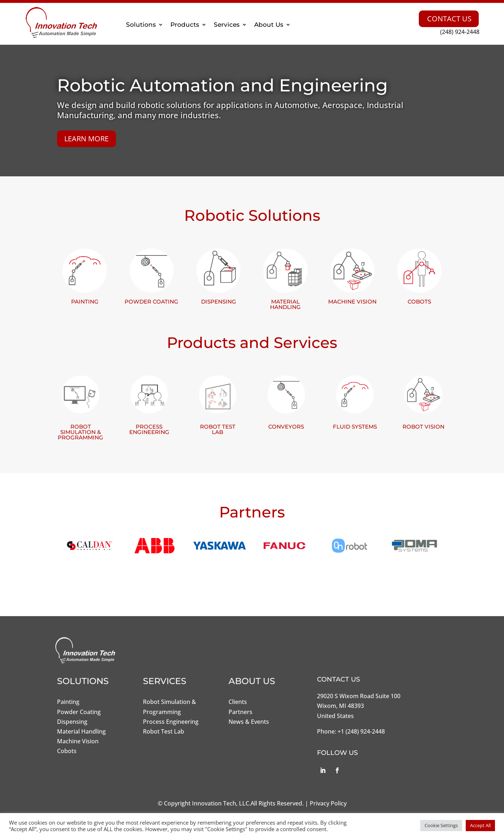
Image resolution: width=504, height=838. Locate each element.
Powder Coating (79, 712)
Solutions (141, 25)
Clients (238, 702)
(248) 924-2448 (460, 32)
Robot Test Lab (164, 731)
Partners (240, 712)
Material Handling (81, 731)
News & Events (249, 722)
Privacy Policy (328, 803)
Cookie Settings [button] (441, 825)
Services (227, 25)
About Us (269, 25)
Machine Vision (78, 741)
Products (185, 25)
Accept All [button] (480, 825)
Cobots (67, 751)
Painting (68, 702)
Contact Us (449, 19)
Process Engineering (171, 722)
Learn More (86, 139)
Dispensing (72, 722)
